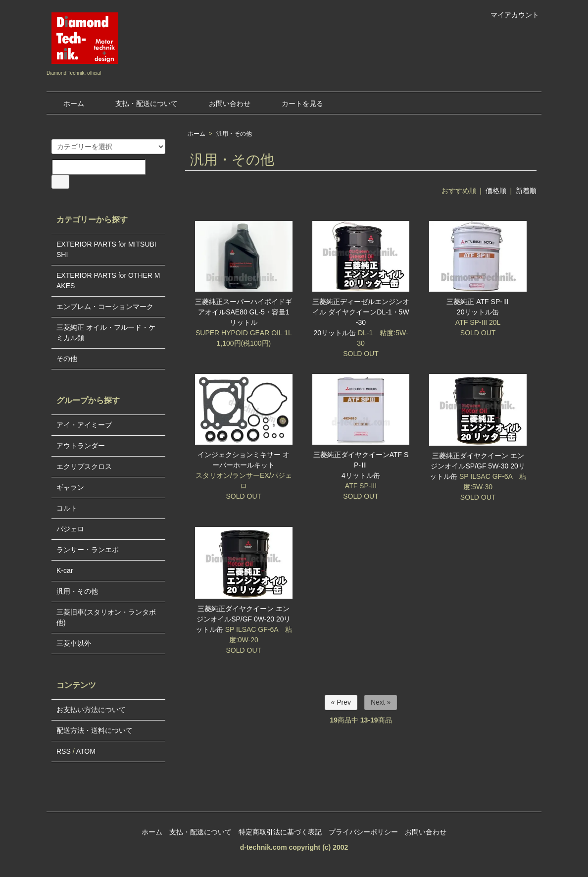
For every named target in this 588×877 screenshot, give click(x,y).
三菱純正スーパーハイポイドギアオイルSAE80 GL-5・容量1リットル (244, 312)
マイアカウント (510, 15)
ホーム (67, 103)
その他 (67, 359)
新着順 (526, 191)
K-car (65, 570)
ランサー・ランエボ (88, 550)
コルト (67, 508)
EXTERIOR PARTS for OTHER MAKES (108, 281)
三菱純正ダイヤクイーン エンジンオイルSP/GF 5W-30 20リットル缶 (477, 466)
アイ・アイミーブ (84, 425)
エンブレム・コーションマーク (105, 307)
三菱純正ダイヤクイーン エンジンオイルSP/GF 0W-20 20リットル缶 (243, 619)
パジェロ (70, 529)
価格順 (496, 191)
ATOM (86, 751)
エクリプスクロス (84, 466)
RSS (64, 751)
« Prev (341, 702)
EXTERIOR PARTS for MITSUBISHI (106, 249)
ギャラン (70, 487)
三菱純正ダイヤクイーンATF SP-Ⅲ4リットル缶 (361, 465)
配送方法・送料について (95, 730)
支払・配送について (139, 103)
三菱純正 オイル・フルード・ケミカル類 (106, 333)
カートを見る (295, 103)
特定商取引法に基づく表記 (280, 832)
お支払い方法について (91, 710)
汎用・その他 (234, 134)
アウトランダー (81, 446)
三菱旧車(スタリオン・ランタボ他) (106, 617)
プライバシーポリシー (363, 832)
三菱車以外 (74, 643)
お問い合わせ (222, 103)
